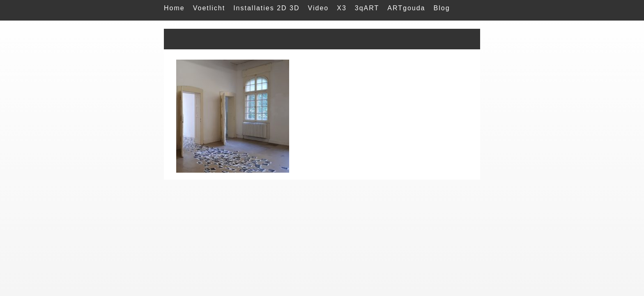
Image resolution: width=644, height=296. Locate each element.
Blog (442, 8)
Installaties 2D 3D (266, 8)
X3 (342, 8)
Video (319, 8)
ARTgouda (406, 8)
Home (174, 8)
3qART (367, 8)
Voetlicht (209, 8)
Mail (171, 24)
